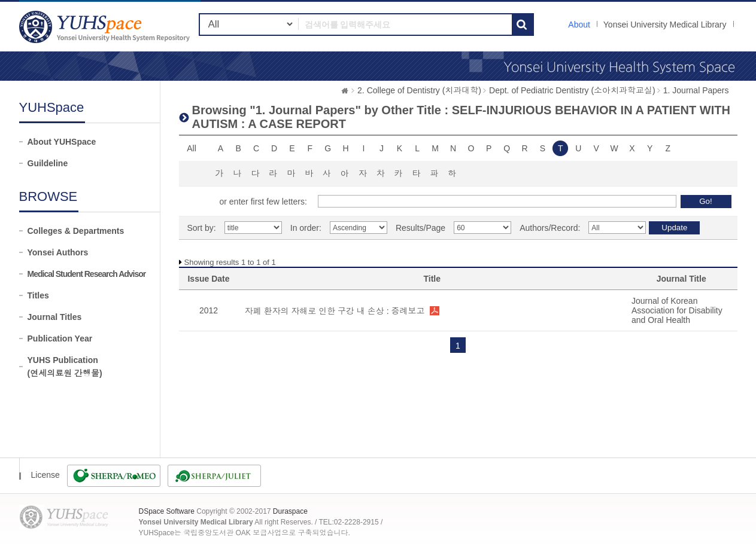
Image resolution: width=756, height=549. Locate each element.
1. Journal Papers (696, 90)
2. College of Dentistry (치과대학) (419, 90)
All (192, 148)
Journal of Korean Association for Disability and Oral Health (677, 310)
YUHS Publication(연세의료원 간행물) (65, 367)
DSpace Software (167, 511)
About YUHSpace (62, 142)
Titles (38, 295)
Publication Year (60, 338)
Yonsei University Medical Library (665, 25)
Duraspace (290, 511)
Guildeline (48, 163)
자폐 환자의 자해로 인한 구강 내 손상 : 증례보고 (335, 311)
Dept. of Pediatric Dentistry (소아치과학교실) (572, 90)
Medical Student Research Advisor (87, 274)
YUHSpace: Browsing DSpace (106, 27)
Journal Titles (55, 317)
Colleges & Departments (76, 231)
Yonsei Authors (58, 252)
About (579, 25)
